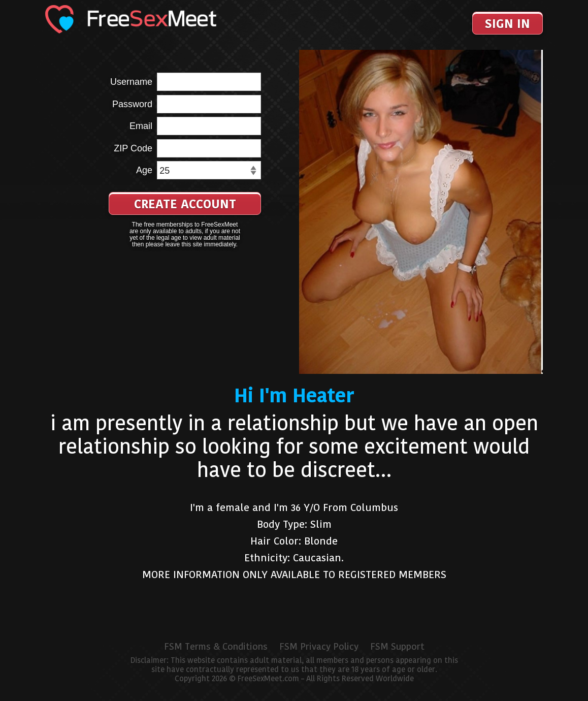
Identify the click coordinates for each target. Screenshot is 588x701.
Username (131, 82)
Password (132, 104)
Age (144, 170)
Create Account (185, 204)
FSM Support (397, 647)
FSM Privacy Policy (319, 647)
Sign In (508, 24)
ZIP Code (133, 148)
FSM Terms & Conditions (216, 647)
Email (141, 126)
